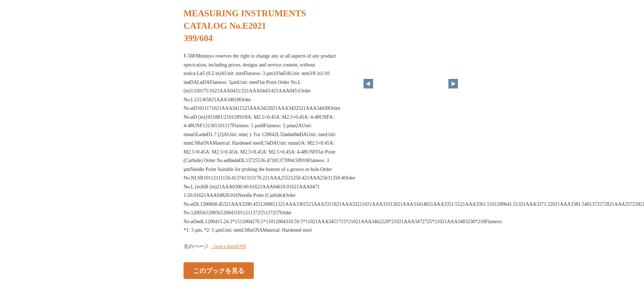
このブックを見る (219, 270)
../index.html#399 (228, 246)
